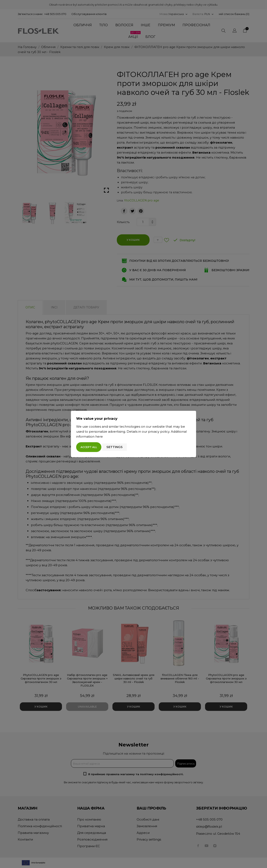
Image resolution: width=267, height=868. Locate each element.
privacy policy (159, 432)
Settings (115, 447)
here (99, 436)
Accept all (89, 447)
